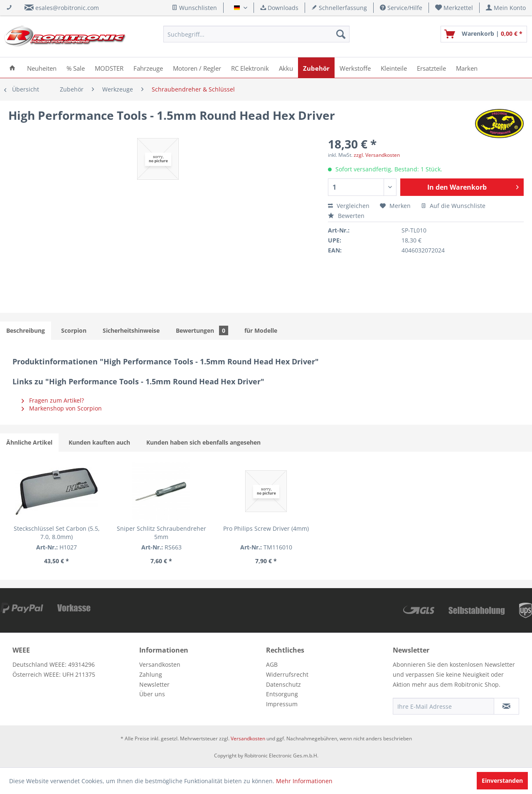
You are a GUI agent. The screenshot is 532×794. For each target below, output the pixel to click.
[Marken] (467, 68)
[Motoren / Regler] (197, 68)
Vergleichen (349, 206)
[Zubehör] (316, 68)
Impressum (282, 704)
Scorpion (74, 330)
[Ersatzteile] (431, 68)
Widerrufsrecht (287, 674)
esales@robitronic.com (67, 8)
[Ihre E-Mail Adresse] (443, 706)
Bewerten (346, 216)
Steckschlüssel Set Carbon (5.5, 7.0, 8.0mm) (57, 533)
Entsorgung (282, 694)
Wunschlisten (194, 8)
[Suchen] (341, 34)
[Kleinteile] (394, 68)
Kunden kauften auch (99, 442)
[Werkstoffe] (355, 68)
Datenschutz (283, 684)
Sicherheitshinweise (131, 330)
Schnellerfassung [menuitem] (339, 8)
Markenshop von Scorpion (62, 408)
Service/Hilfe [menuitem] (401, 8)
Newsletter (154, 684)
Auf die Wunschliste (453, 206)
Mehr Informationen (304, 781)
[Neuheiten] (42, 68)
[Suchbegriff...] (256, 34)
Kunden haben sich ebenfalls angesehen (203, 442)
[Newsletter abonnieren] (506, 706)
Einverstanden (502, 780)
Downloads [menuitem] (279, 8)
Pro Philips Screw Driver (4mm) (266, 528)
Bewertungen (202, 330)
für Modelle (261, 330)
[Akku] (286, 68)
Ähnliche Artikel (29, 442)
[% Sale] (76, 68)
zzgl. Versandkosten (377, 155)
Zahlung (151, 674)
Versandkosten (160, 664)
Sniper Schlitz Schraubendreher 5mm (161, 533)
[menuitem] (454, 8)
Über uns (152, 694)
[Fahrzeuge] (148, 68)
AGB (272, 664)
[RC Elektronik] (250, 68)
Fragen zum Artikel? (53, 400)
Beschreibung (26, 330)
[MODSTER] (109, 68)
